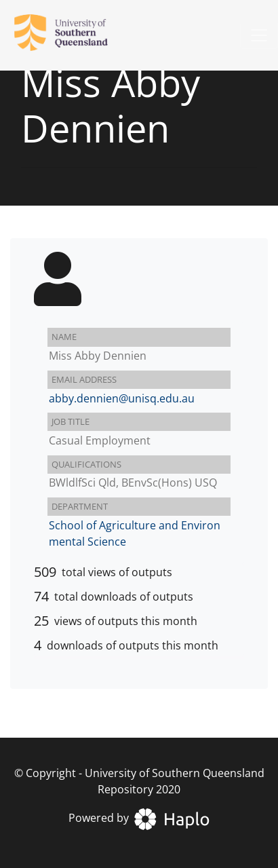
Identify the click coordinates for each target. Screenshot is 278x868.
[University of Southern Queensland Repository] (69, 35)
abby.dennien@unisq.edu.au (122, 398)
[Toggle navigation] (259, 35)
